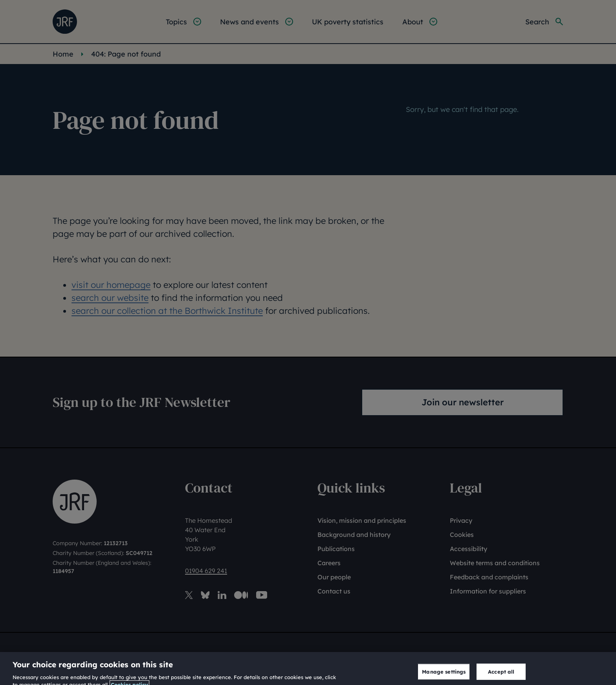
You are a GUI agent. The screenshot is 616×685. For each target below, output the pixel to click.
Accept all (501, 676)
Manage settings (444, 676)
